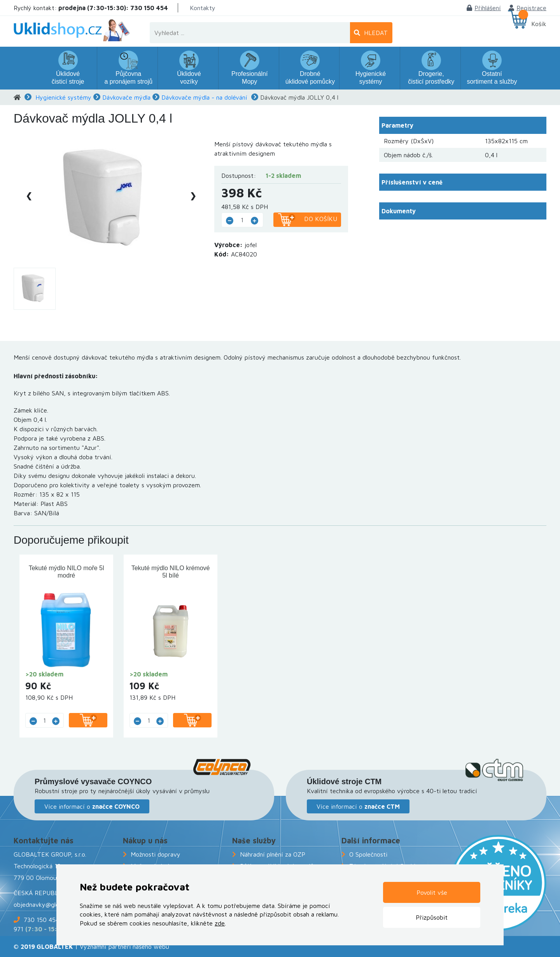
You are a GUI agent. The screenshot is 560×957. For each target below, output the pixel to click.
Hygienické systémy (63, 97)
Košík (539, 24)
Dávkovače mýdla (126, 97)
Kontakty (203, 8)
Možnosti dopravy (156, 854)
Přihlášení (484, 8)
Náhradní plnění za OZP (273, 854)
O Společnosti (368, 854)
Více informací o (92, 806)
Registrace (528, 8)
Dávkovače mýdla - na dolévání (204, 97)
